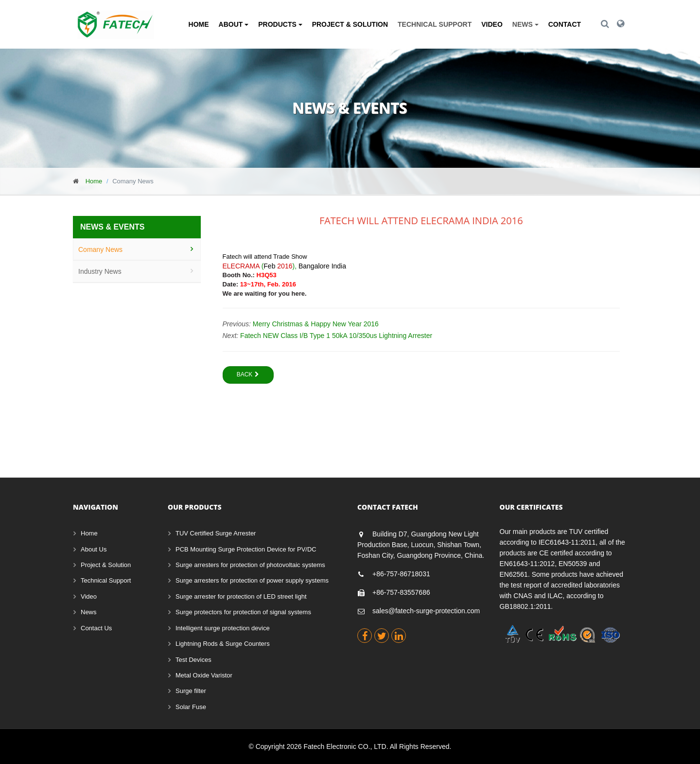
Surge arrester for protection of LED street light (241, 596)
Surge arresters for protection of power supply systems (252, 580)
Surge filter (191, 691)
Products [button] (280, 24)
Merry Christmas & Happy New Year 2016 (316, 324)
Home (199, 24)
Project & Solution (350, 24)
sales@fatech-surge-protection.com (426, 611)
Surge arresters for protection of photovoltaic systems (250, 565)
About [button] (234, 24)
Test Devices (193, 660)
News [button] (525, 24)
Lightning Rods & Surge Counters (223, 644)
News (89, 612)
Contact (565, 24)
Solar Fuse (191, 707)
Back (248, 374)
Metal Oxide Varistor (204, 675)
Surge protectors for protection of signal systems (243, 612)
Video (492, 24)
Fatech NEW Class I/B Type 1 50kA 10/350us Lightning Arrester (336, 336)
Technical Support (435, 24)
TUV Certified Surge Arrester (216, 533)
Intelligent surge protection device (223, 628)
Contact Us (96, 628)
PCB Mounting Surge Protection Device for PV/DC (246, 549)
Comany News (100, 249)
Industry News (100, 271)
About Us (94, 549)
